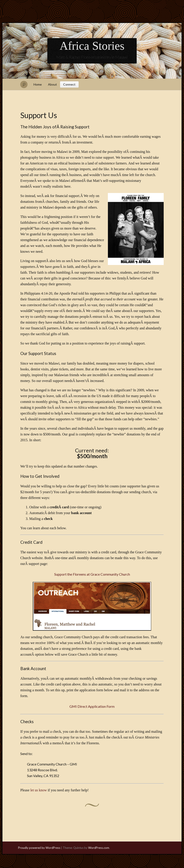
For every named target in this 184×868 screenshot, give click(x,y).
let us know (39, 790)
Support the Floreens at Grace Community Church (92, 574)
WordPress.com (99, 848)
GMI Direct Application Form (92, 706)
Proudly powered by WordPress (39, 848)
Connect (69, 84)
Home (38, 84)
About (52, 84)
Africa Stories (92, 46)
